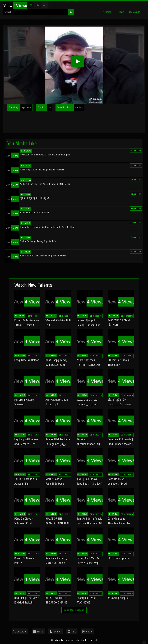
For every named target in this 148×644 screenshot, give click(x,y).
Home (107, 12)
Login (120, 12)
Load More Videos (74, 610)
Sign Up (135, 12)
